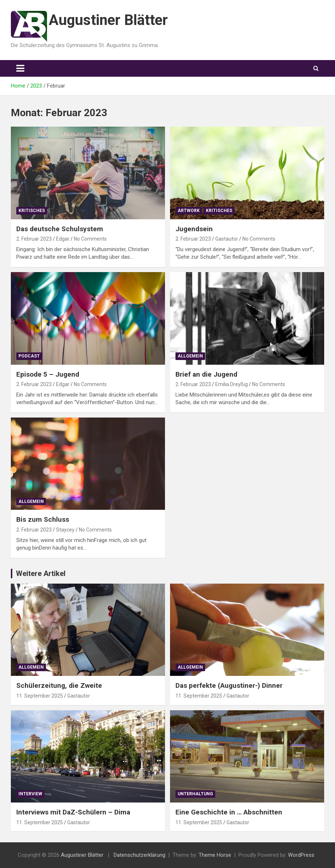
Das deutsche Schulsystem (60, 229)
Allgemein (190, 356)
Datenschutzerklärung (139, 855)
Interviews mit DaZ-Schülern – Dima (73, 812)
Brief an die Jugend (206, 374)
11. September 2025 (40, 696)
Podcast (29, 356)
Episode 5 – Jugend (48, 374)
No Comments (90, 239)
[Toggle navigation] (20, 68)
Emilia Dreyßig (232, 384)
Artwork (189, 211)
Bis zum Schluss (43, 519)
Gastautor (227, 239)
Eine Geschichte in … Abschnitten (229, 812)
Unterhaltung (195, 794)
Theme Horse (215, 855)
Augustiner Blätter (108, 20)
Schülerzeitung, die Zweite (59, 685)
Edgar (63, 239)
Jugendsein (194, 229)
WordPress (301, 855)
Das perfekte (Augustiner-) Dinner (229, 685)
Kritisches (32, 211)
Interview (30, 794)
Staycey (65, 530)
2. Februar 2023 (34, 239)
